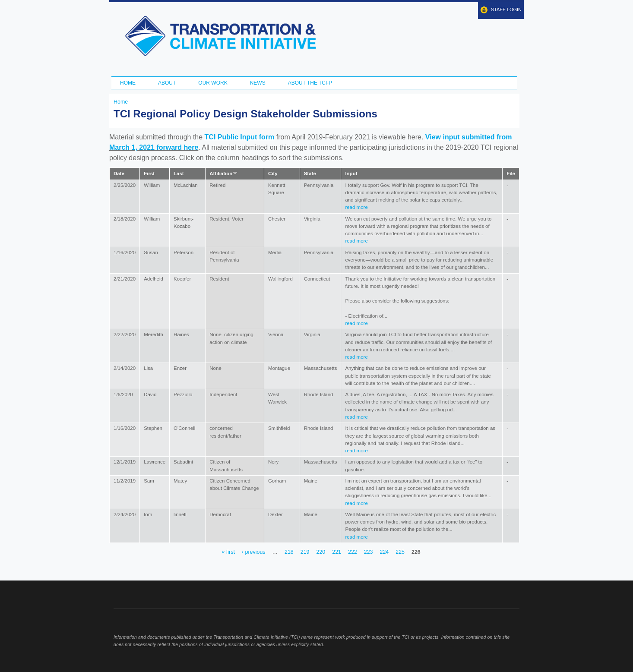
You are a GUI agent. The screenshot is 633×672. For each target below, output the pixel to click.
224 (384, 552)
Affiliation (224, 174)
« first (228, 552)
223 (369, 552)
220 (321, 552)
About (167, 83)
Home (128, 83)
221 (337, 552)
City (273, 174)
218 (289, 552)
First (149, 174)
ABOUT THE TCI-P (310, 83)
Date (119, 174)
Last (179, 174)
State (310, 174)
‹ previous (254, 552)
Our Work (213, 83)
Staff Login (506, 9)
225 (400, 552)
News (258, 83)
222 (353, 552)
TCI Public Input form (240, 137)
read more (356, 207)
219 (305, 552)
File (511, 174)
